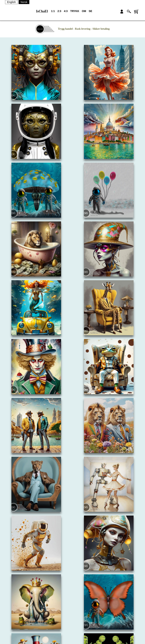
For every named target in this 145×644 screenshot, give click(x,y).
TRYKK (75, 11)
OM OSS (72, 609)
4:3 (66, 11)
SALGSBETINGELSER (73, 629)
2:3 (59, 11)
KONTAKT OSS (72, 616)
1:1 (53, 11)
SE (90, 11)
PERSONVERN (72, 636)
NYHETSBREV (73, 622)
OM (84, 11)
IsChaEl (42, 11)
